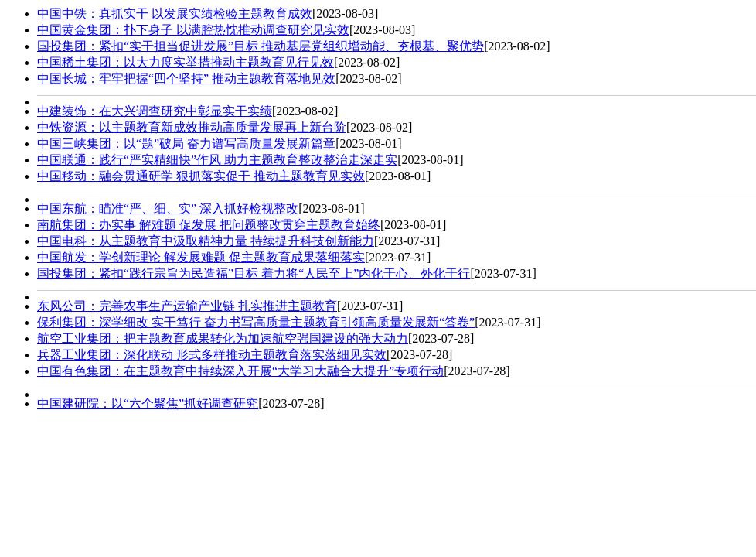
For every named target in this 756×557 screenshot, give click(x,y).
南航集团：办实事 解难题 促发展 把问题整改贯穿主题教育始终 (209, 225)
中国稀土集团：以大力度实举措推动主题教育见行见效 (186, 62)
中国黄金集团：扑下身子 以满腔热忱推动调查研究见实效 (193, 30)
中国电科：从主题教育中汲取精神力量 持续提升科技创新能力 (206, 241)
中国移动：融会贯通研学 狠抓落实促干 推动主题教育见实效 (201, 176)
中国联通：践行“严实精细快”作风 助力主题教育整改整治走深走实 (217, 160)
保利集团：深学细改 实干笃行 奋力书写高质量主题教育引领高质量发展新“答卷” (256, 322)
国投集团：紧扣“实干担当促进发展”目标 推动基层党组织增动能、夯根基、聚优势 (261, 46)
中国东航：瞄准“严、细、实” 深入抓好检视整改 (168, 208)
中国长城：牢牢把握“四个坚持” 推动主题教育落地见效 (186, 79)
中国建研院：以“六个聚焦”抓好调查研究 (148, 403)
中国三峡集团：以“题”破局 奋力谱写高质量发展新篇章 (186, 144)
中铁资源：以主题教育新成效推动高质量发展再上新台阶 (192, 127)
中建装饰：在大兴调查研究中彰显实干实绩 (155, 111)
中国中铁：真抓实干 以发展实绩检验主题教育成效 (175, 14)
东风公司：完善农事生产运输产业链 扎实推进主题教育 (187, 306)
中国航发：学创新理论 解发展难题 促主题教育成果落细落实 (201, 257)
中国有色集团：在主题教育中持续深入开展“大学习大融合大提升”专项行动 (240, 371)
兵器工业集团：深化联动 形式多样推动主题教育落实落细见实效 (212, 355)
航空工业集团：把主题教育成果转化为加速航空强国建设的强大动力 (223, 338)
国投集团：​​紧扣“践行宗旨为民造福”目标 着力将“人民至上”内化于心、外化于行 (254, 273)
